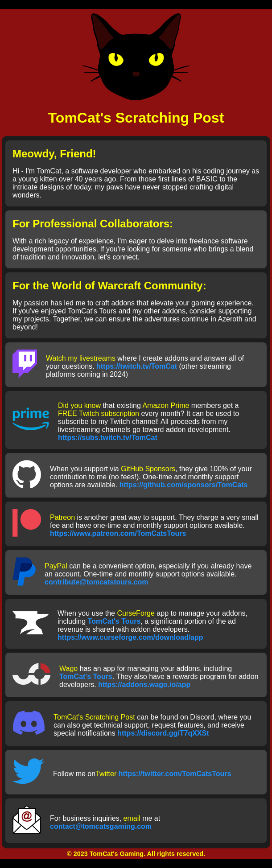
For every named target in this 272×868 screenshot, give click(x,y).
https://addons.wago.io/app (144, 685)
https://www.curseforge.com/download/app (130, 637)
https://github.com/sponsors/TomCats (184, 485)
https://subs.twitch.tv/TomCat (108, 438)
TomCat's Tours (114, 621)
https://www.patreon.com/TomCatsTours (118, 533)
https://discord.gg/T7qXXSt (163, 733)
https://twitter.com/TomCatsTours (175, 774)
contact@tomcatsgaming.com (101, 826)
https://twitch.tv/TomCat (137, 366)
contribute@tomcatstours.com (97, 582)
